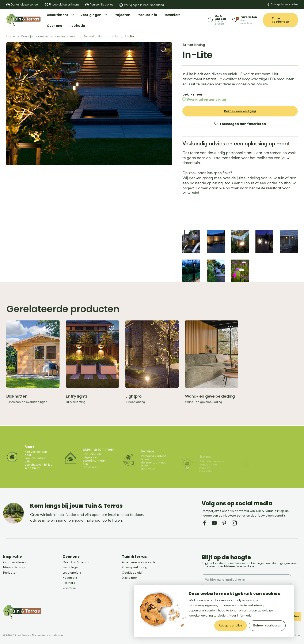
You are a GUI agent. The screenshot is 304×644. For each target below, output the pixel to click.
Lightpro (134, 405)
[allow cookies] (231, 626)
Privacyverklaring (134, 567)
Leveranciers (72, 573)
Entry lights (77, 405)
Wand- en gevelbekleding (210, 405)
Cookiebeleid (132, 573)
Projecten (10, 573)
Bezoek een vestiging (240, 108)
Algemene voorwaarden (140, 562)
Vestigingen (71, 567)
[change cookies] (267, 626)
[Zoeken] (217, 20)
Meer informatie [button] (240, 616)
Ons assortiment (15, 562)
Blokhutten (17, 405)
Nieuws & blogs (14, 567)
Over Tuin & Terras (76, 562)
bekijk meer (193, 92)
